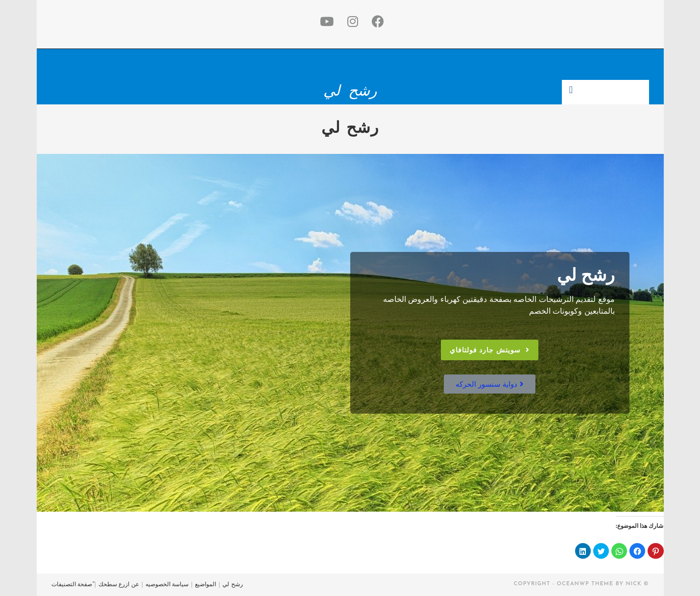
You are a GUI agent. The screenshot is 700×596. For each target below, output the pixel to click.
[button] (490, 350)
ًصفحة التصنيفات (72, 584)
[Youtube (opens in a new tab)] (325, 22)
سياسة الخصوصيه (167, 584)
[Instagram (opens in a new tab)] (351, 22)
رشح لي (350, 91)
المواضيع (205, 584)
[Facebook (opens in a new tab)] (376, 22)
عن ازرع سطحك (119, 584)
